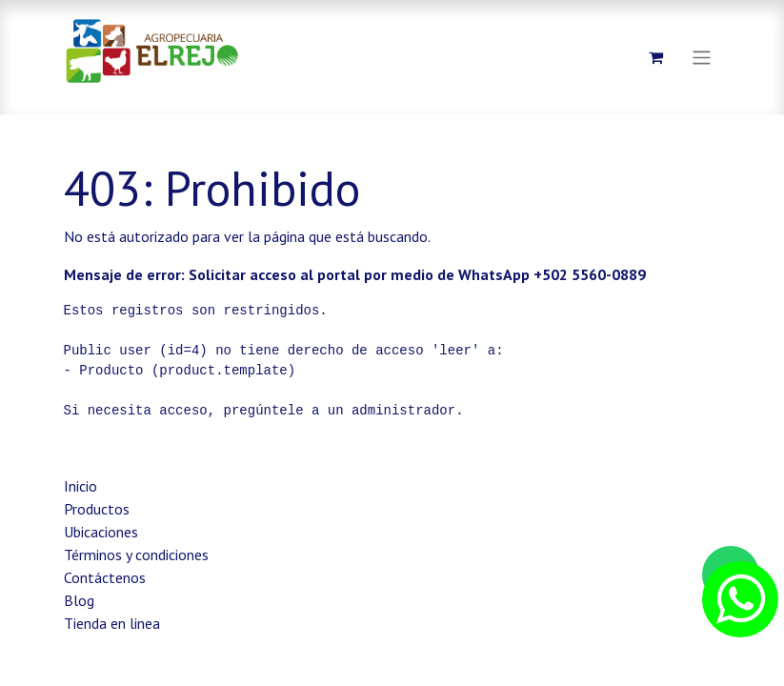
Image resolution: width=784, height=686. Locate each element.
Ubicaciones (101, 532)
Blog (79, 600)
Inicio (80, 486)
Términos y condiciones (136, 555)
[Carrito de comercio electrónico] (655, 57)
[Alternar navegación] (702, 57)
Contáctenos (105, 577)
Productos (97, 509)
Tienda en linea (112, 623)
